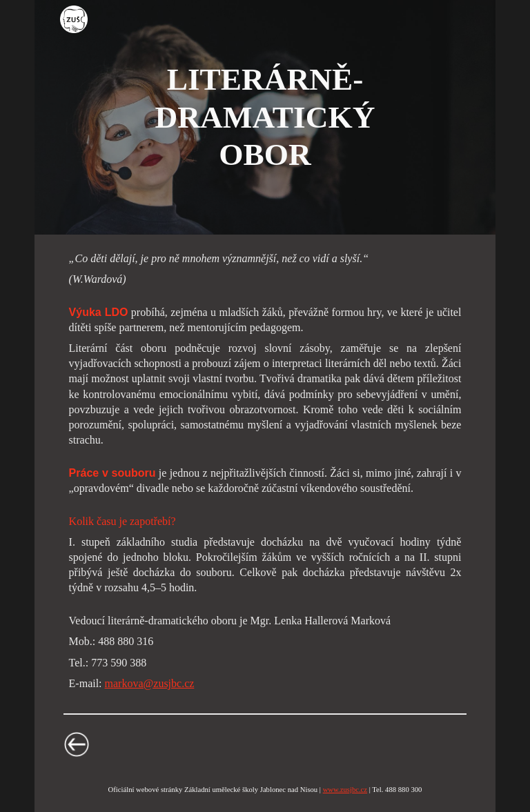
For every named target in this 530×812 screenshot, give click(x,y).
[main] (265, 117)
